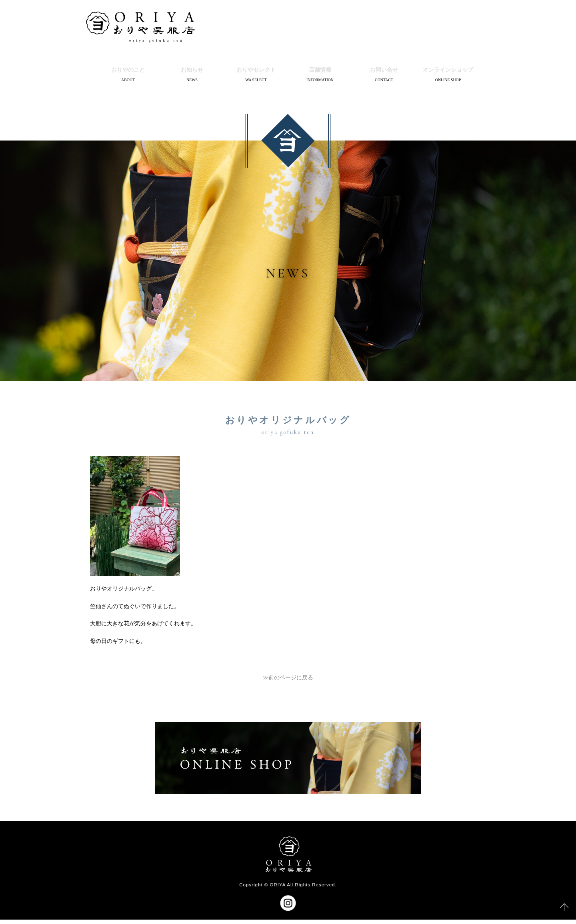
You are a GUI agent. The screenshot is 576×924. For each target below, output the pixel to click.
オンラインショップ (448, 71)
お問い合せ (384, 71)
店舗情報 (320, 71)
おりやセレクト (256, 71)
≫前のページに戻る (288, 682)
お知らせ (192, 71)
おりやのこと (128, 71)
